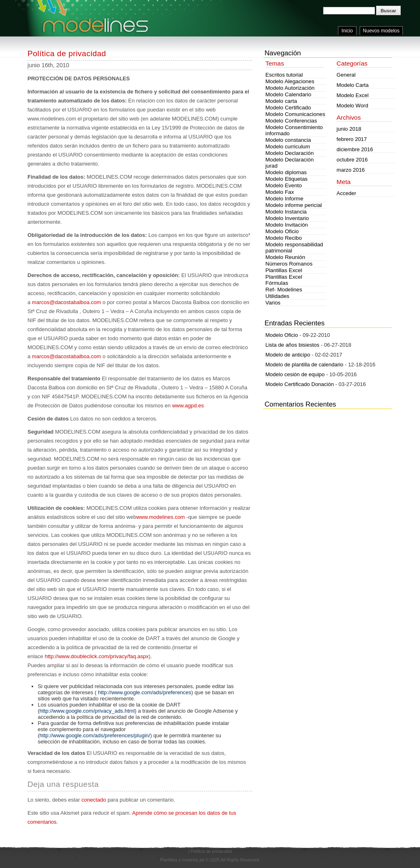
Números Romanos (289, 264)
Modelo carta (281, 101)
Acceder (347, 193)
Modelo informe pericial (294, 205)
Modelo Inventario (287, 218)
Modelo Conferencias (291, 121)
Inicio (347, 31)
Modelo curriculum (288, 147)
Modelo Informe (284, 199)
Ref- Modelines (284, 290)
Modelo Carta (353, 85)
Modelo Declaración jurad (290, 163)
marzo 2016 (351, 170)
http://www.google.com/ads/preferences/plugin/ (95, 735)
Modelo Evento (284, 185)
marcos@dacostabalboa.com (67, 302)
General (346, 75)
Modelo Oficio (282, 231)
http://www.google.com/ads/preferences (145, 692)
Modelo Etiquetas (286, 179)
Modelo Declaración (290, 153)
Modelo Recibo (284, 238)
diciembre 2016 (355, 149)
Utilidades (277, 296)
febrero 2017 (352, 139)
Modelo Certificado (288, 108)
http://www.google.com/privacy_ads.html (87, 711)
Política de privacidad (67, 53)
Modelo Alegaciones (290, 81)
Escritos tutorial (284, 75)
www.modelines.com (161, 517)
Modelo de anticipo (288, 355)
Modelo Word (353, 106)
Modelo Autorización (290, 88)
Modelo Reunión (285, 257)
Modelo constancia (288, 140)
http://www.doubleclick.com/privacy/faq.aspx (97, 656)
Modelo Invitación (287, 225)
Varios (273, 303)
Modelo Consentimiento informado (294, 130)
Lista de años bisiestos (292, 345)
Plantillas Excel (284, 270)
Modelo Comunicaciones (295, 114)
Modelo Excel (353, 95)
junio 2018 (349, 129)
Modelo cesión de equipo (295, 374)
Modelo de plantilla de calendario (304, 365)
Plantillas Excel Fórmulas (284, 280)
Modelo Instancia (286, 212)
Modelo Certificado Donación (300, 384)
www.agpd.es (188, 406)
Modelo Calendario (288, 94)
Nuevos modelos (381, 31)
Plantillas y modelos (179, 860)
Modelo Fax (280, 192)
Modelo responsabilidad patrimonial (294, 248)
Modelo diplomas (286, 172)
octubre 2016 (352, 160)
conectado (94, 800)
